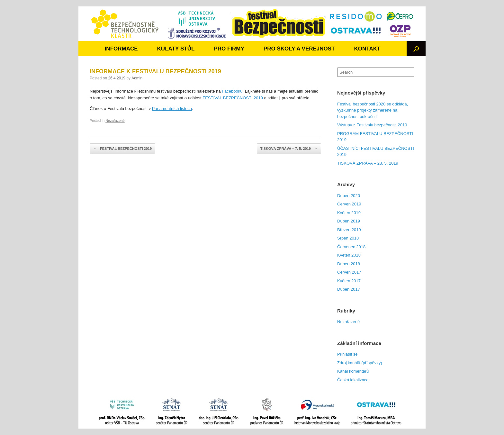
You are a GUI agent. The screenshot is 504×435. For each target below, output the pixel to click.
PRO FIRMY (229, 49)
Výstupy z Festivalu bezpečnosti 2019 (372, 125)
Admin (137, 78)
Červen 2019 (349, 204)
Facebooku (232, 91)
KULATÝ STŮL (176, 49)
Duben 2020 (349, 196)
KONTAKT (367, 49)
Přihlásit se (347, 354)
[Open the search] (416, 49)
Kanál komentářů (353, 371)
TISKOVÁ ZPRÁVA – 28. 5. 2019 (368, 163)
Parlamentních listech (172, 109)
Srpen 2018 (348, 238)
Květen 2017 (349, 281)
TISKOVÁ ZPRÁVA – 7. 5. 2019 (289, 149)
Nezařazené (115, 121)
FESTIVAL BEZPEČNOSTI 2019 (233, 98)
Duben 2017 (349, 289)
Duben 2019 (349, 221)
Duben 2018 (349, 264)
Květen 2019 (349, 213)
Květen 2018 (349, 255)
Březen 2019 (349, 230)
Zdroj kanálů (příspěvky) (360, 363)
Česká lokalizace (353, 380)
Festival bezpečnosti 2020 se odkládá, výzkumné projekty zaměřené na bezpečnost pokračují (373, 110)
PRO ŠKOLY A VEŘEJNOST (299, 49)
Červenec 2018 (351, 247)
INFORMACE (121, 49)
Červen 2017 (349, 272)
